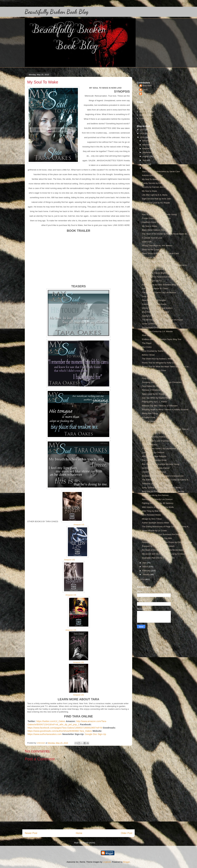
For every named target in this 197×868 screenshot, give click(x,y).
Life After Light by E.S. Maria (155, 195)
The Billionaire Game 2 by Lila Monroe (159, 448)
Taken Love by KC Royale (153, 394)
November (147, 145)
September (148, 152)
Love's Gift (147, 242)
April (145, 563)
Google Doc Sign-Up (95, 734)
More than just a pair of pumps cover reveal (161, 441)
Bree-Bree (147, 86)
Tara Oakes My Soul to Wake (155, 386)
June (145, 164)
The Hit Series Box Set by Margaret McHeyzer (162, 320)
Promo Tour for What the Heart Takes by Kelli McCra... (166, 367)
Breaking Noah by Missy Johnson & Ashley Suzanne (165, 410)
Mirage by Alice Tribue (152, 519)
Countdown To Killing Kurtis (154, 304)
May (145, 168)
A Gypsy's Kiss (149, 417)
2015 (143, 137)
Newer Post (31, 833)
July (145, 160)
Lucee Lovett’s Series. (152, 324)
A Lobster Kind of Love (152, 238)
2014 (143, 579)
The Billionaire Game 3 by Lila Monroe (159, 292)
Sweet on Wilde (149, 374)
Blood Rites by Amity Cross (154, 370)
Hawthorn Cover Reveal (153, 222)
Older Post (127, 833)
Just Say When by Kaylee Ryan (156, 398)
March (146, 567)
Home (79, 833)
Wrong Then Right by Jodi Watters (157, 246)
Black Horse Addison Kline (154, 230)
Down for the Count (151, 250)
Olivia (145, 90)
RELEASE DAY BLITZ (152, 281)
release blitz (147, 207)
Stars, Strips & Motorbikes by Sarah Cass (160, 253)
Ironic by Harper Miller (152, 421)
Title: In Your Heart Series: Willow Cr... (159, 425)
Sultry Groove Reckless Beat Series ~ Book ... (162, 488)
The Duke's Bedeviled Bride (154, 460)
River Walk (147, 335)
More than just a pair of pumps (155, 312)
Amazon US (79, 525)
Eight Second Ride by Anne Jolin (156, 199)
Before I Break (148, 355)
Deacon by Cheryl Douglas (154, 300)
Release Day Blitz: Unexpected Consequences (163, 476)
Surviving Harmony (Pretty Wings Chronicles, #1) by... (166, 382)
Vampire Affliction (150, 445)
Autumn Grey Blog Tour (152, 175)
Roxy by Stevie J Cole (152, 378)
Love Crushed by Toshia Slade (155, 351)
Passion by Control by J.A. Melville (157, 331)
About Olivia (145, 108)
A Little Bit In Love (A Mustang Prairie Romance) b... (165, 265)
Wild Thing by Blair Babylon (154, 456)
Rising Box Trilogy (150, 413)
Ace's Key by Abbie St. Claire (155, 288)
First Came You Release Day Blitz (157, 538)
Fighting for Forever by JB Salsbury (158, 503)
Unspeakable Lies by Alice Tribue (157, 433)
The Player (147, 343)
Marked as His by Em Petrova (155, 495)
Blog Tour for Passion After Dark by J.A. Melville (163, 491)
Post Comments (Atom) (85, 843)
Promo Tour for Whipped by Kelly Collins (160, 363)
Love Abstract (148, 296)
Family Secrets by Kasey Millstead (157, 183)
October (146, 149)
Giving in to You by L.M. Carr (155, 257)
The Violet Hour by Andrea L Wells (157, 359)
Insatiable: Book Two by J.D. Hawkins (159, 261)
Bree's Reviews (146, 115)
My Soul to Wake (149, 191)
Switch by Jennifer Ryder (153, 484)
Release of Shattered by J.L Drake (157, 390)
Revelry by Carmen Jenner (154, 187)
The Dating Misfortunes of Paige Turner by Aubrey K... (166, 480)
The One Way (148, 210)
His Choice (147, 347)
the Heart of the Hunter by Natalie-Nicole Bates (163, 550)
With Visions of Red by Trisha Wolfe (158, 507)
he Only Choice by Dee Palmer (156, 468)
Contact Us (144, 118)
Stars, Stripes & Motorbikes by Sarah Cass (161, 171)
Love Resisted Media (151, 515)
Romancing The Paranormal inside (157, 277)
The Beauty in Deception (153, 269)
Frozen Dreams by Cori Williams (156, 218)
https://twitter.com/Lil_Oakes (51, 721)
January (146, 574)
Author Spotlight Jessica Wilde (155, 523)
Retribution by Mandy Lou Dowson (157, 499)
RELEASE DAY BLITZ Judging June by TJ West (163, 554)
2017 (143, 130)
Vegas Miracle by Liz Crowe (154, 531)
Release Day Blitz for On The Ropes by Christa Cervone (167, 542)
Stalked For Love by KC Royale (156, 203)
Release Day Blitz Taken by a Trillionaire (160, 406)
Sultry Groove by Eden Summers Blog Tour (161, 285)
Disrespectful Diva (150, 328)
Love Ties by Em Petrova (153, 452)
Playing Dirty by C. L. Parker (154, 402)
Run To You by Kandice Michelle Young (159, 214)
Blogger (127, 862)
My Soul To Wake (150, 179)
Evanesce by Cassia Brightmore (156, 273)
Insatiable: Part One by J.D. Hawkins (158, 558)
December (147, 141)
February (147, 571)
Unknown (147, 94)
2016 (143, 133)
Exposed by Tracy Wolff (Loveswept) (158, 546)
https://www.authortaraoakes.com (45, 734)
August (146, 156)
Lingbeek (107, 862)
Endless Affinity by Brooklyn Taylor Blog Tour (162, 339)
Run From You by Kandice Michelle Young (161, 464)
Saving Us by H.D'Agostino (154, 316)
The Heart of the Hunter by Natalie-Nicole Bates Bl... (165, 234)
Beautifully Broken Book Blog (57, 12)
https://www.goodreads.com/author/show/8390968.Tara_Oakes (60, 731)
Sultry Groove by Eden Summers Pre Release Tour (165, 534)
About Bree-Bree (147, 112)
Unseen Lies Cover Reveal (154, 472)
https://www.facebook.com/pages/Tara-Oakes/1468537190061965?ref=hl (65, 728)
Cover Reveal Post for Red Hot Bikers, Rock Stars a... (166, 429)
